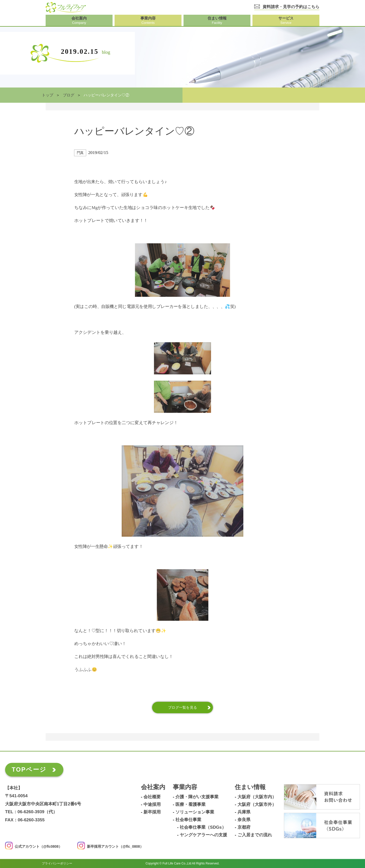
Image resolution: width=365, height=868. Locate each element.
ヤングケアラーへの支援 (203, 835)
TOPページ (29, 769)
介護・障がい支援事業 (197, 797)
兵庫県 (244, 812)
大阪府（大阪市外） (257, 805)
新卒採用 (152, 812)
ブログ (69, 95)
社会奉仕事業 (188, 820)
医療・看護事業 (190, 805)
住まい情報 (250, 787)
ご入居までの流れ (255, 835)
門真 (80, 153)
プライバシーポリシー (57, 863)
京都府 (244, 827)
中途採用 (152, 805)
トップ (48, 95)
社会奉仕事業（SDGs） (203, 827)
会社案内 (153, 787)
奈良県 (244, 820)
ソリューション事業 (195, 812)
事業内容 (185, 787)
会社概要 (152, 797)
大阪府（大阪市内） (257, 797)
